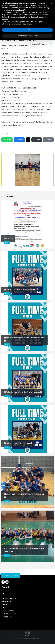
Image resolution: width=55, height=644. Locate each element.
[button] (52, 4)
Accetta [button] (28, 30)
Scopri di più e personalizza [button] (27, 36)
